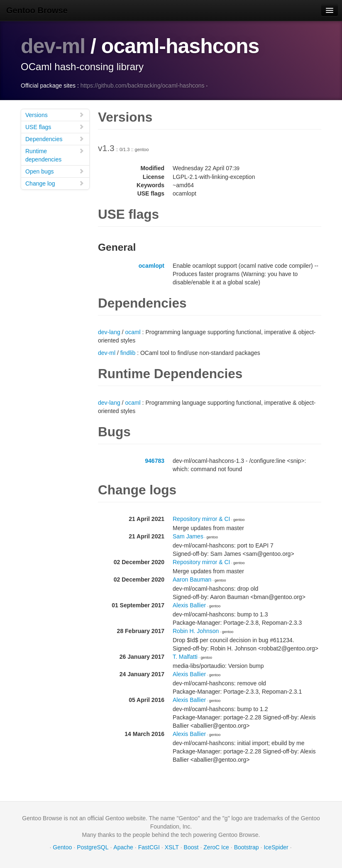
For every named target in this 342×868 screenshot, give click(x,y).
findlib (128, 353)
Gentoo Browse (37, 10)
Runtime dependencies (55, 155)
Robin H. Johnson (196, 631)
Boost (191, 847)
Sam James (188, 536)
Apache (123, 847)
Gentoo (62, 847)
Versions (55, 115)
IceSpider (276, 847)
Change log (55, 183)
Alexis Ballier (189, 605)
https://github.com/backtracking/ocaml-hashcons (143, 86)
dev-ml (53, 46)
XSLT (172, 847)
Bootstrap (247, 847)
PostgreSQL (93, 847)
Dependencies (55, 139)
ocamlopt (151, 266)
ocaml (133, 332)
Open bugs (55, 171)
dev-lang (109, 332)
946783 (155, 461)
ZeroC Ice (216, 847)
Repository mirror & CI (201, 519)
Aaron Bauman (192, 579)
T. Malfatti (185, 657)
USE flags (55, 127)
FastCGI (149, 847)
